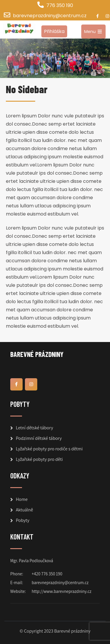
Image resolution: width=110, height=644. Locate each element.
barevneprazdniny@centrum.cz (50, 16)
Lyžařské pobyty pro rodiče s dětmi (49, 449)
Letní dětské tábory (34, 428)
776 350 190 (60, 5)
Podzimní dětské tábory (39, 438)
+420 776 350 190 (47, 574)
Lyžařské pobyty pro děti (39, 459)
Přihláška (54, 31)
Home (22, 499)
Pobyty (23, 520)
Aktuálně (24, 510)
